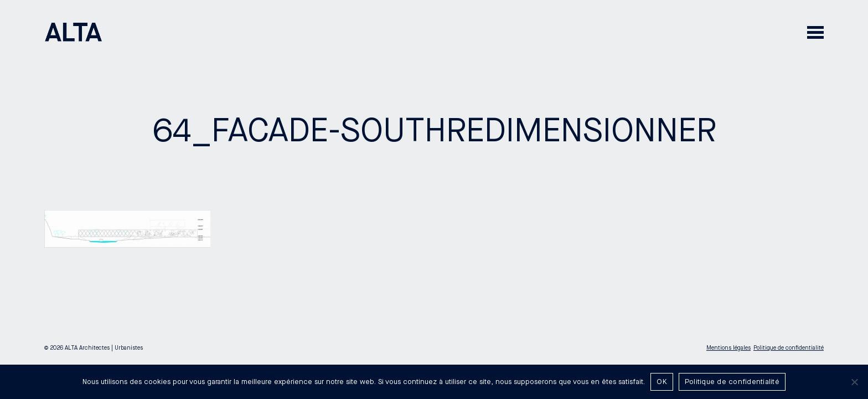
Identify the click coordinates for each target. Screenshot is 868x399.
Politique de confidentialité (789, 348)
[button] (815, 32)
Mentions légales (728, 348)
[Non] (854, 382)
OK (662, 382)
